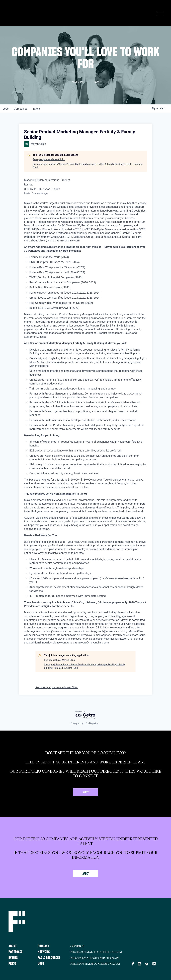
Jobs (41, 964)
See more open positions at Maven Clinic (57, 687)
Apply (86, 792)
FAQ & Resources (49, 958)
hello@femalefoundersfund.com (95, 964)
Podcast (43, 946)
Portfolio (16, 952)
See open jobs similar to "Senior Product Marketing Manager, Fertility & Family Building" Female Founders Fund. (88, 166)
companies (21, 109)
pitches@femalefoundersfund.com (96, 952)
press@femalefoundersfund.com (95, 958)
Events (13, 958)
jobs (6, 109)
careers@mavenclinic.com (93, 643)
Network (44, 952)
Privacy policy (77, 723)
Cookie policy (92, 723)
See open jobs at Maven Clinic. (49, 159)
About (13, 946)
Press (12, 964)
